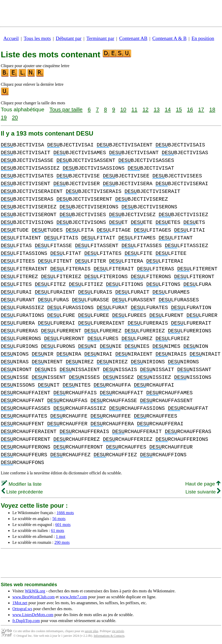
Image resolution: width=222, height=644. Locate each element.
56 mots (59, 519)
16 (190, 109)
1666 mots (65, 513)
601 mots (63, 525)
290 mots (62, 542)
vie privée (118, 631)
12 (146, 109)
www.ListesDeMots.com (33, 615)
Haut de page (203, 484)
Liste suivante (203, 492)
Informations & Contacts (109, 636)
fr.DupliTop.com (26, 621)
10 (123, 109)
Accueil (11, 38)
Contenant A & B (170, 38)
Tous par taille (66, 109)
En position (203, 38)
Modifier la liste (22, 484)
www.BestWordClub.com (34, 597)
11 (134, 109)
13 (157, 109)
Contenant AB (133, 38)
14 (168, 109)
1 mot (60, 536)
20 (15, 117)
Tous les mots (37, 38)
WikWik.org (35, 591)
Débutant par (69, 38)
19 (4, 117)
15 (179, 109)
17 (201, 109)
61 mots (58, 531)
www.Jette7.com (73, 597)
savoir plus (92, 631)
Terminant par (100, 38)
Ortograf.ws (22, 609)
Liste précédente (22, 492)
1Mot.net (20, 603)
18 (212, 109)
